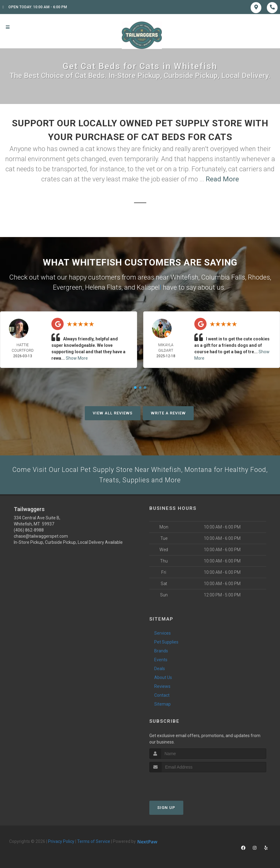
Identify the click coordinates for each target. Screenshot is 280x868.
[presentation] (182, 784)
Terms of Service (94, 842)
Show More (77, 358)
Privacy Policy (61, 842)
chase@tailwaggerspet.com (41, 537)
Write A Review (168, 413)
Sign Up (166, 808)
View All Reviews (113, 413)
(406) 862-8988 (29, 531)
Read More (222, 179)
